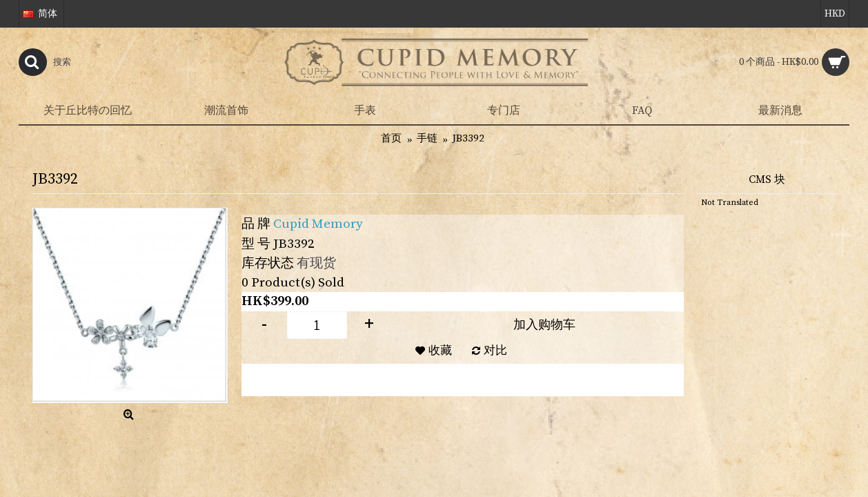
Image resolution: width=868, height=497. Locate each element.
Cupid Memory (318, 224)
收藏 (440, 351)
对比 (495, 351)
